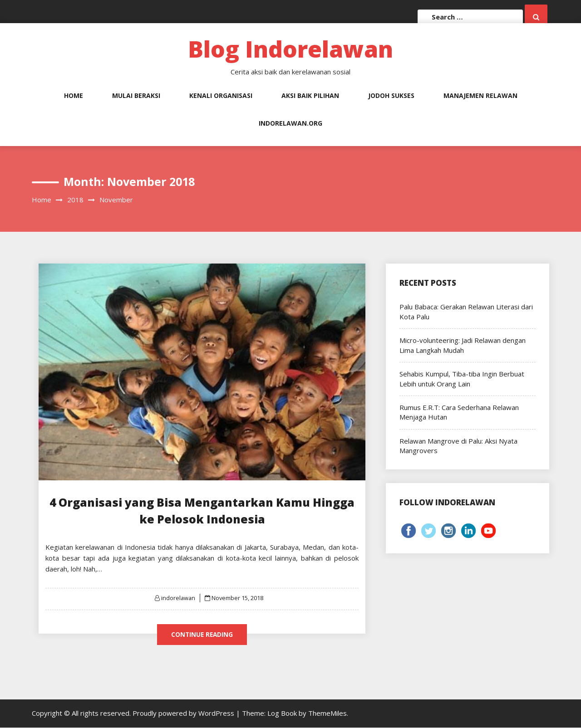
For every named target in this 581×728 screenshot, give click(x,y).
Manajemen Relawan (480, 95)
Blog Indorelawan (290, 49)
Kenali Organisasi (221, 95)
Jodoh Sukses (391, 95)
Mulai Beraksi (136, 95)
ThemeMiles (327, 713)
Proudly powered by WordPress (184, 713)
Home (74, 95)
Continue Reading (202, 634)
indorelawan (178, 598)
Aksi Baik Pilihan (310, 95)
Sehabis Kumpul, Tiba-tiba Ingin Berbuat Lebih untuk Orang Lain (462, 379)
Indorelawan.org (290, 123)
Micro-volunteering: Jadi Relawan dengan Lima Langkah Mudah (463, 345)
